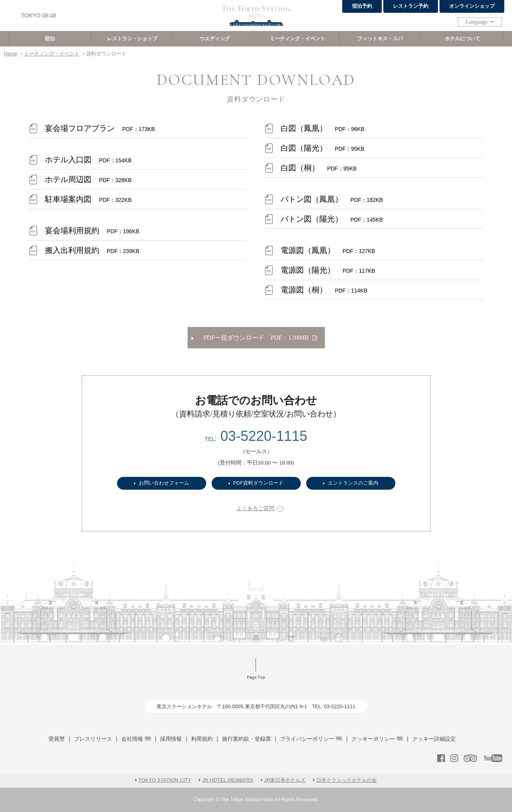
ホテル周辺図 (88, 179)
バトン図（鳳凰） (332, 199)
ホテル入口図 (88, 160)
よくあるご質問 (255, 508)
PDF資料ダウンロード (259, 483)
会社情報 (136, 739)
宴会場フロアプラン (100, 128)
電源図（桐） (324, 290)
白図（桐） (319, 168)
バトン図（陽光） (332, 219)
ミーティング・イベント (297, 39)
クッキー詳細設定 (434, 739)
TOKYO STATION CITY (165, 780)
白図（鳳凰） (322, 128)
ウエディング (215, 39)
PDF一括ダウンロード (254, 338)
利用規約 (202, 739)
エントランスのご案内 (353, 483)
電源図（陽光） (328, 270)
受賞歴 (57, 739)
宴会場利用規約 (92, 231)
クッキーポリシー (377, 739)
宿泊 (50, 39)
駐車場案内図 (88, 199)
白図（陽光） (322, 148)
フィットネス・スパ (380, 39)
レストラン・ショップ (132, 39)
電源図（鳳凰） (328, 250)
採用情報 (171, 739)
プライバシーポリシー (311, 739)
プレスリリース (93, 739)
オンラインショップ (472, 6)
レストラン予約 (411, 6)
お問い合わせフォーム (164, 483)
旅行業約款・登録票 (247, 739)
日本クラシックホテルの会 (347, 780)
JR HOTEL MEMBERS (228, 780)
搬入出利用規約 (92, 250)
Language (478, 22)
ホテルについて (463, 39)
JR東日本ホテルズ (285, 780)
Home (10, 54)
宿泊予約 (362, 6)
